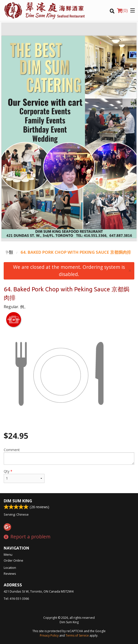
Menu (8, 554)
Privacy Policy (49, 635)
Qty (24, 476)
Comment (69, 456)
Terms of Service (77, 635)
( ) (122, 10)
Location (10, 568)
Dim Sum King (18, 501)
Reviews (10, 574)
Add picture (14, 320)
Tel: (16, 598)
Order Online (13, 560)
